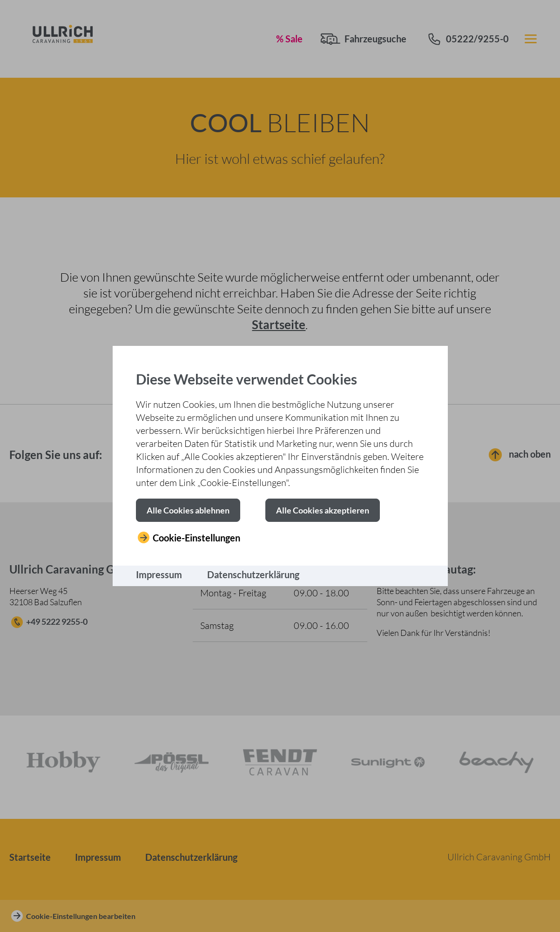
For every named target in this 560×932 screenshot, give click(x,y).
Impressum (159, 574)
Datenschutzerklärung (253, 574)
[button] (188, 510)
